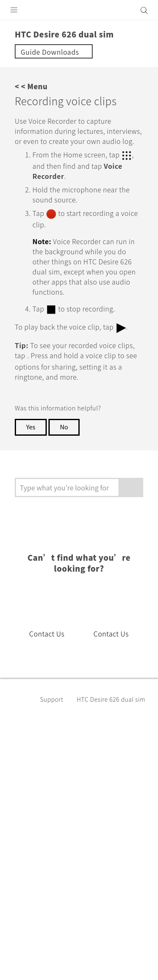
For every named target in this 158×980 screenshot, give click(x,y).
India (84, 794)
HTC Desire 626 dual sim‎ (111, 726)
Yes (31, 453)
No (66, 453)
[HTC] (79, 10)
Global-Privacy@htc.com (98, 963)
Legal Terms (28, 942)
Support (53, 725)
